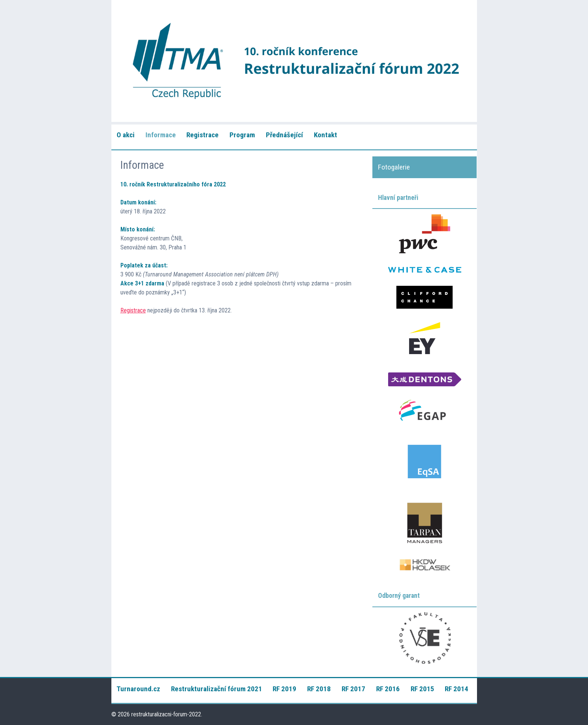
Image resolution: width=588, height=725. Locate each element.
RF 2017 (353, 689)
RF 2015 (422, 689)
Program (242, 135)
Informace (161, 135)
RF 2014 (457, 689)
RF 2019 (284, 689)
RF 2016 (388, 689)
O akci (126, 135)
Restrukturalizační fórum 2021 (217, 689)
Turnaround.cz (138, 689)
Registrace (202, 135)
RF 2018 (319, 689)
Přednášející (284, 135)
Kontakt (325, 135)
